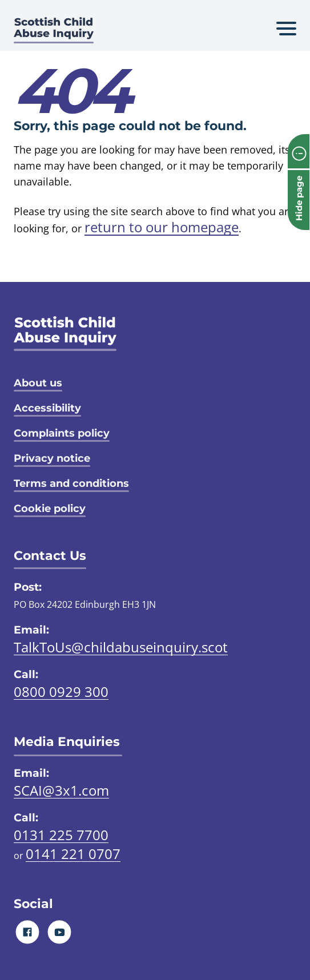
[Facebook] (28, 932)
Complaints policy (62, 433)
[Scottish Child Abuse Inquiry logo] (54, 31)
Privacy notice (52, 458)
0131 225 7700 (61, 835)
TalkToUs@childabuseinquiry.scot (121, 647)
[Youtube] (60, 932)
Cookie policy (50, 509)
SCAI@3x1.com (61, 790)
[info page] (299, 151)
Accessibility (47, 408)
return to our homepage (162, 227)
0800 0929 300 (61, 691)
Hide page (299, 198)
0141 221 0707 (73, 854)
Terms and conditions (71, 483)
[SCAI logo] (65, 333)
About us (38, 383)
